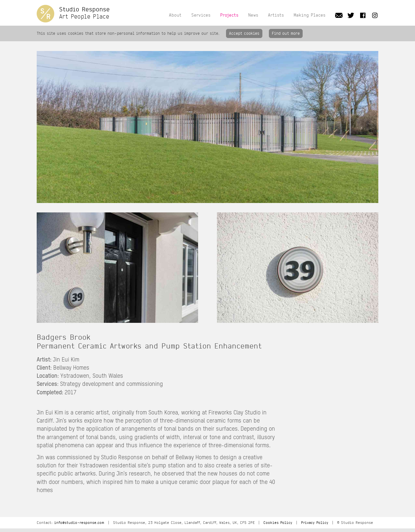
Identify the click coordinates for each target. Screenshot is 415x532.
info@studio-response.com (79, 523)
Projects (229, 15)
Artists (276, 15)
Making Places (309, 15)
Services (201, 15)
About (175, 15)
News (253, 15)
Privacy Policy (315, 523)
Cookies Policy (278, 523)
